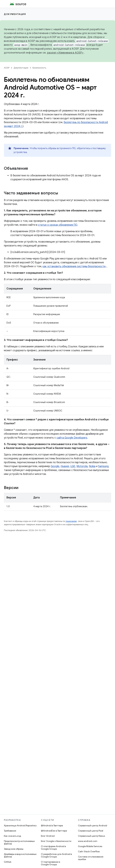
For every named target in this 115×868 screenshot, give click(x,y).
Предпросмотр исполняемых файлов (19, 842)
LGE (73, 466)
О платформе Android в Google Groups (53, 848)
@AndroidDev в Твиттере (54, 831)
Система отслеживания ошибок (91, 858)
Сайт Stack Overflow (89, 851)
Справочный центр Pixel (91, 831)
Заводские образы (14, 849)
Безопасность (39, 68)
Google (55, 466)
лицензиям (71, 521)
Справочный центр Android (93, 825)
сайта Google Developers (72, 438)
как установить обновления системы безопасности (74, 266)
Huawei (65, 466)
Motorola (82, 466)
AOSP (7, 68)
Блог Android (48, 836)
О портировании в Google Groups (50, 863)
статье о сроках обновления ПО (58, 225)
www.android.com (88, 841)
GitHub (8, 862)
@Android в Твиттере (52, 825)
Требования (10, 831)
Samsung (103, 466)
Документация (15, 14)
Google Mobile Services (90, 846)
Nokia (92, 466)
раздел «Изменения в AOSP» (65, 53)
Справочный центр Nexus (91, 836)
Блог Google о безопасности (56, 841)
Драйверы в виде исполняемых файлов (20, 855)
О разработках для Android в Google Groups (56, 855)
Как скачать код (13, 836)
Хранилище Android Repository (20, 825)
